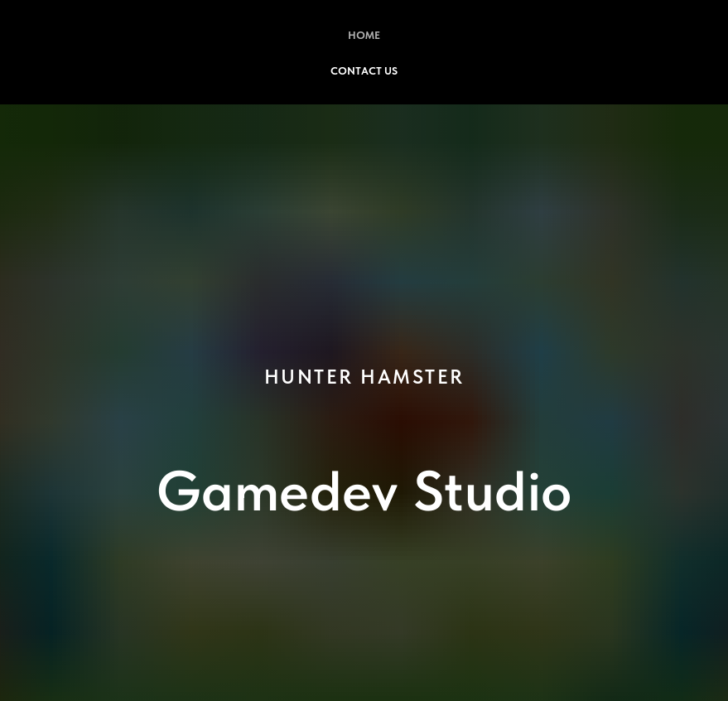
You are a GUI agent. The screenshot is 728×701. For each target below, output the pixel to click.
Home (364, 35)
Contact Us (364, 71)
